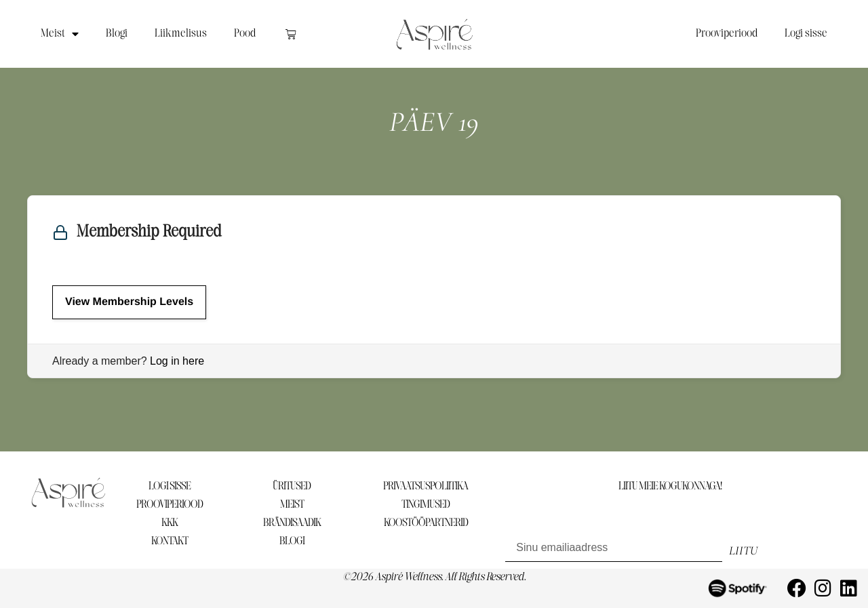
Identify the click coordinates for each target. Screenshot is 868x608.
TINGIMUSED (426, 505)
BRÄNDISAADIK (292, 523)
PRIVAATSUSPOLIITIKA (426, 486)
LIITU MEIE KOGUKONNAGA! (670, 486)
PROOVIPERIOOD (170, 505)
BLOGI (292, 541)
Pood (245, 34)
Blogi (117, 34)
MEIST (292, 505)
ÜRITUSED (292, 486)
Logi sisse (806, 34)
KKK (170, 523)
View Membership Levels (129, 302)
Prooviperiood (727, 34)
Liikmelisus (181, 34)
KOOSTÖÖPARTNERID (426, 523)
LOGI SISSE (170, 486)
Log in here (177, 361)
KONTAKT (170, 541)
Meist (60, 34)
